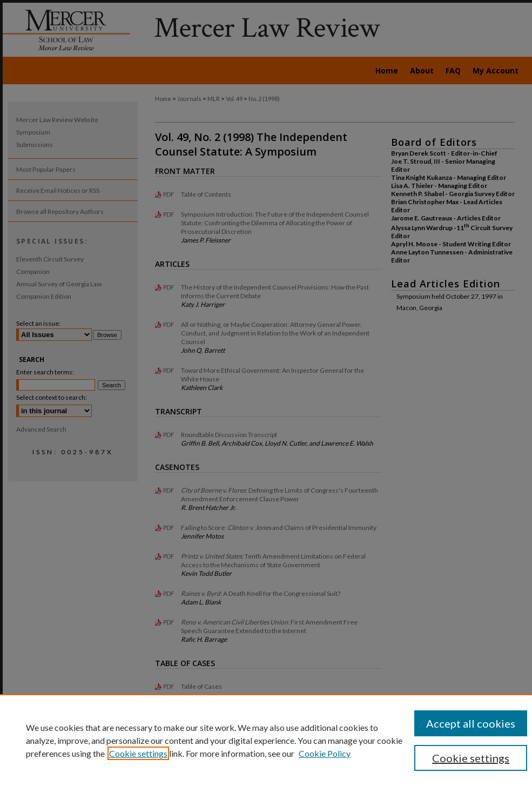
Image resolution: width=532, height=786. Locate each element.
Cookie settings (138, 753)
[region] (266, 740)
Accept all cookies (471, 723)
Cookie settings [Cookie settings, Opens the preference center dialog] (471, 758)
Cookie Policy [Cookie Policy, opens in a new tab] (325, 753)
